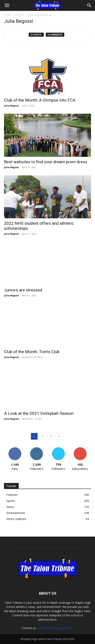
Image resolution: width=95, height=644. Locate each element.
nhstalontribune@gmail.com (55, 628)
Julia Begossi (12, 106)
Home (8, 15)
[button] (7, 5)
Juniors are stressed (23, 290)
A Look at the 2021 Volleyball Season (39, 413)
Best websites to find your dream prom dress (46, 162)
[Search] (89, 5)
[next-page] (59, 436)
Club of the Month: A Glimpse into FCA (40, 100)
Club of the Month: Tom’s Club (32, 352)
